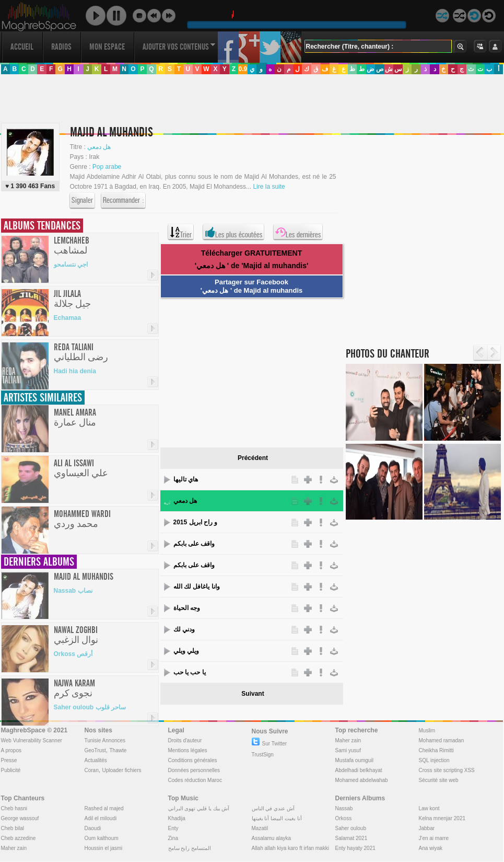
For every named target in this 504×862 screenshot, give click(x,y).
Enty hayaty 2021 (355, 848)
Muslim (427, 731)
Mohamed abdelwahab (362, 780)
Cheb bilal (13, 828)
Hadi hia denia (75, 371)
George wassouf (20, 818)
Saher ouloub (351, 828)
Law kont (429, 808)
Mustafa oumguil (354, 760)
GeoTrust (95, 750)
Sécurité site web (439, 780)
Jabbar (427, 828)
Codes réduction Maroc (195, 780)
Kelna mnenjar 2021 (442, 818)
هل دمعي (185, 501)
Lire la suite (269, 187)
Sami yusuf (348, 750)
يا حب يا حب (190, 672)
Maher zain (348, 740)
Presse (9, 760)
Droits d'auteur (185, 740)
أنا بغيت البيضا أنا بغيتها (277, 818)
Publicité (11, 770)
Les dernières (298, 232)
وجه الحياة (187, 608)
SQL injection (434, 760)
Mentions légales (188, 750)
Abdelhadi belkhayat (359, 770)
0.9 (243, 69)
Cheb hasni (14, 808)
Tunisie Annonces (105, 740)
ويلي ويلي (186, 651)
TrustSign (263, 755)
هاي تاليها (186, 479)
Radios (61, 47)
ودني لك (184, 629)
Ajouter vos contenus (179, 47)
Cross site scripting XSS (447, 770)
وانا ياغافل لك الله (197, 587)
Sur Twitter (269, 744)
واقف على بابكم (194, 544)
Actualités (96, 760)
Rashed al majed (104, 808)
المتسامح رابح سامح (190, 848)
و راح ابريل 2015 (196, 522)
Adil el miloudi (101, 818)
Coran (92, 770)
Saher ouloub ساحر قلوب (90, 707)
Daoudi (93, 828)
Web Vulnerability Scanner (32, 740)
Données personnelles (194, 770)
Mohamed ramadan (442, 740)
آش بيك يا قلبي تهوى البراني (199, 808)
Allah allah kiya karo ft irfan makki (290, 848)
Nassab (344, 808)
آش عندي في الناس (273, 808)
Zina (173, 838)
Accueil (22, 47)
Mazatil (260, 828)
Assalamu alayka (272, 838)
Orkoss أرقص (73, 654)
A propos (11, 750)
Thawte (118, 750)
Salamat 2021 (351, 838)
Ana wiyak (431, 848)
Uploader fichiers (121, 770)
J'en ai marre (434, 838)
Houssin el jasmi (104, 848)
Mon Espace (107, 47)
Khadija (177, 818)
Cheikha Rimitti (436, 750)
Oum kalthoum (102, 838)
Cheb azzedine (19, 838)
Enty (173, 828)
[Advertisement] (107, 229)
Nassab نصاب (73, 591)
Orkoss (344, 818)
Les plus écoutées (233, 232)
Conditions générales (193, 760)
